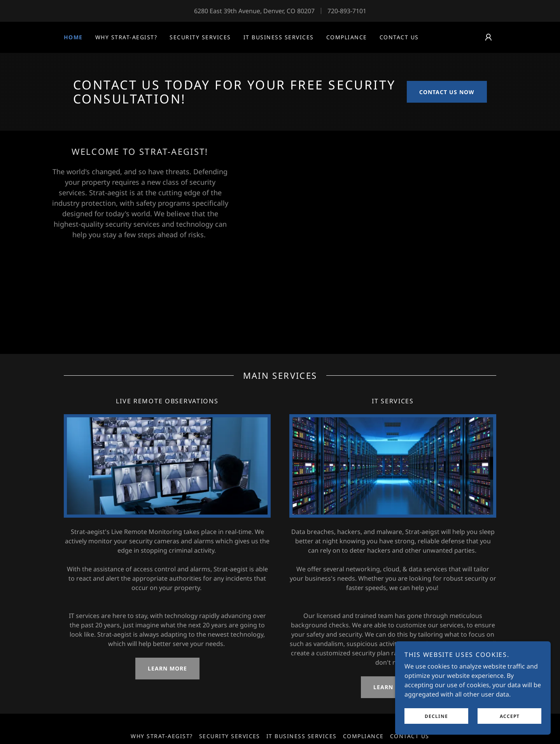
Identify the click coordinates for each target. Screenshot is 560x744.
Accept (510, 727)
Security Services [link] (200, 37)
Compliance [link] (347, 37)
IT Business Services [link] (279, 37)
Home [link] (73, 37)
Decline (436, 727)
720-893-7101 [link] (347, 11)
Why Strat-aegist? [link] (126, 37)
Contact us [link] (399, 37)
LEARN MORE (167, 668)
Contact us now (447, 92)
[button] (488, 37)
